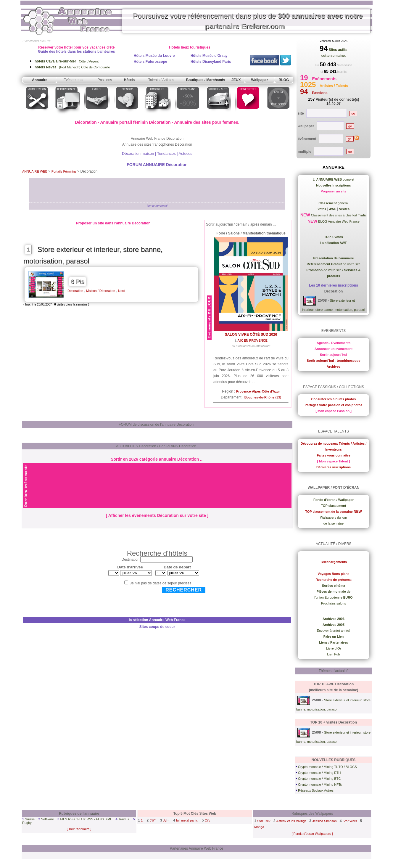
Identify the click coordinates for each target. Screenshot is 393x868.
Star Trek (264, 821)
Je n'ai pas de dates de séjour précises (161, 583)
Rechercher (184, 590)
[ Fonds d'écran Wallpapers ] (312, 834)
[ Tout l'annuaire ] (79, 829)
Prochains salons (334, 603)
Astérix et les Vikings (291, 821)
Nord (122, 291)
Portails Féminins (64, 171)
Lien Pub (333, 654)
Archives (334, 367)
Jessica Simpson (324, 821)
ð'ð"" (153, 820)
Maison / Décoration (101, 291)
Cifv (208, 820)
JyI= (166, 820)
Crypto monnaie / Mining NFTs (319, 785)
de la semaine (334, 523)
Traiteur (124, 819)
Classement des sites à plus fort (338, 215)
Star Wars (350, 821)
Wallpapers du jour (333, 517)
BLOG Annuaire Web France (338, 221)
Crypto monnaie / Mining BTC (318, 779)
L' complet (334, 179)
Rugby (27, 823)
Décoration (75, 291)
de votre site (334, 264)
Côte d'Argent (67, 61)
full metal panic (187, 820)
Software (47, 819)
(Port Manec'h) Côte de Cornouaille (72, 67)
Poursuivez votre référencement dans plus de (248, 21)
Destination (131, 560)
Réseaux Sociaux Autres (315, 790)
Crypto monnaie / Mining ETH (318, 773)
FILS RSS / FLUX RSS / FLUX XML (86, 819)
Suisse (30, 819)
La (334, 243)
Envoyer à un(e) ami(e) (334, 631)
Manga (259, 827)
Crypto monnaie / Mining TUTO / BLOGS (326, 767)
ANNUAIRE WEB (35, 171)
